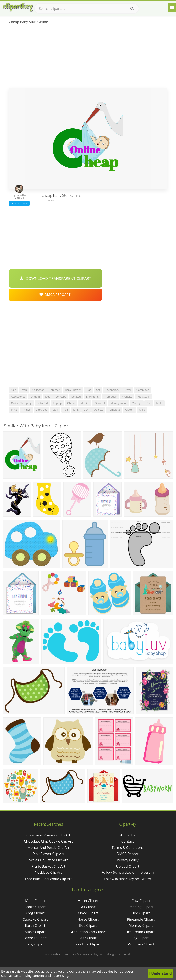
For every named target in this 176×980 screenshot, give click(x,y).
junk (76, 410)
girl (149, 403)
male (159, 403)
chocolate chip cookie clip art (48, 841)
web (24, 390)
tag (66, 410)
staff (55, 410)
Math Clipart (35, 901)
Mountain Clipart (141, 944)
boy (86, 410)
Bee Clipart (88, 925)
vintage (137, 403)
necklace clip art (48, 872)
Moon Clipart (88, 901)
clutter (129, 410)
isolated (76, 397)
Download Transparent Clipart (55, 278)
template (114, 410)
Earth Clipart (35, 925)
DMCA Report (128, 854)
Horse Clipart (88, 919)
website (127, 397)
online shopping (21, 403)
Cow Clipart (141, 901)
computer (143, 390)
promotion (111, 397)
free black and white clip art (48, 879)
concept (61, 397)
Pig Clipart (141, 938)
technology (112, 390)
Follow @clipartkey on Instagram (128, 872)
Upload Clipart (128, 866)
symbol (35, 397)
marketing (92, 397)
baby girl (42, 403)
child (142, 410)
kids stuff (143, 397)
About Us (128, 835)
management (119, 403)
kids (48, 397)
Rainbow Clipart (88, 944)
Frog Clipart (35, 913)
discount (100, 403)
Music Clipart (35, 932)
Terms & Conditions (128, 848)
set (98, 390)
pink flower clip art (48, 854)
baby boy (42, 410)
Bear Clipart (88, 938)
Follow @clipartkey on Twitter (128, 879)
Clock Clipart (88, 913)
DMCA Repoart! (55, 295)
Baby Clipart (35, 944)
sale (14, 390)
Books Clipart (35, 907)
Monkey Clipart (141, 925)
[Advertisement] (88, 57)
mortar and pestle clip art (48, 848)
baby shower (73, 390)
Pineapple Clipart (141, 919)
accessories (18, 397)
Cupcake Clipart (35, 919)
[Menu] (172, 7)
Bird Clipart (141, 913)
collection (38, 390)
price (14, 410)
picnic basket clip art (48, 866)
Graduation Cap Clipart (88, 932)
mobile (85, 403)
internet (55, 390)
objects (98, 410)
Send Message (19, 203)
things (26, 410)
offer (128, 390)
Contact (128, 841)
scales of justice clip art (48, 860)
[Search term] (87, 9)
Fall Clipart (88, 907)
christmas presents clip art (48, 835)
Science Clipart (35, 938)
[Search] (132, 9)
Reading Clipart (141, 907)
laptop (57, 403)
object (71, 403)
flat (89, 390)
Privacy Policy (128, 860)
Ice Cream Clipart (141, 932)
